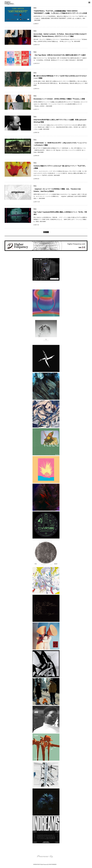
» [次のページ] (48, 232)
